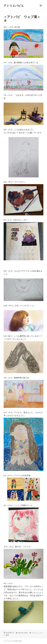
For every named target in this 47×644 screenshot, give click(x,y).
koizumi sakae (23, 633)
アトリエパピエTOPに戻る (13, 641)
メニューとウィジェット (41, 8)
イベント (35, 633)
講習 (7, 635)
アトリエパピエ (14, 6)
